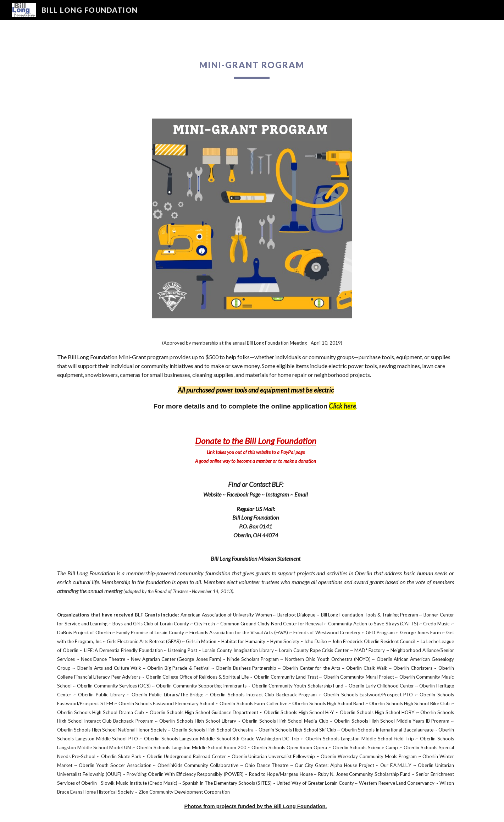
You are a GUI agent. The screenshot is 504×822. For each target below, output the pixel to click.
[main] (252, 65)
